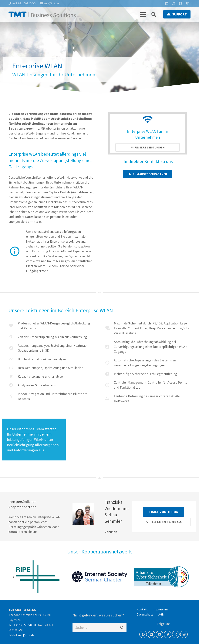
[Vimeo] (187, 3)
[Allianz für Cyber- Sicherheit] (161, 577)
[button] (143, 14)
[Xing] (176, 634)
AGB (161, 614)
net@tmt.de (26, 635)
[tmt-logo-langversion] (42, 14)
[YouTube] (160, 634)
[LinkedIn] (167, 3)
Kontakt (142, 609)
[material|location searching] (109, 363)
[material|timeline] (13, 359)
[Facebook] (180, 3)
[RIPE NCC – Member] (38, 577)
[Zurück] (14, 577)
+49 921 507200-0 (25, 625)
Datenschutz (145, 614)
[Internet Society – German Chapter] (100, 577)
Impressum (160, 609)
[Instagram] (174, 3)
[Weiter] (185, 577)
